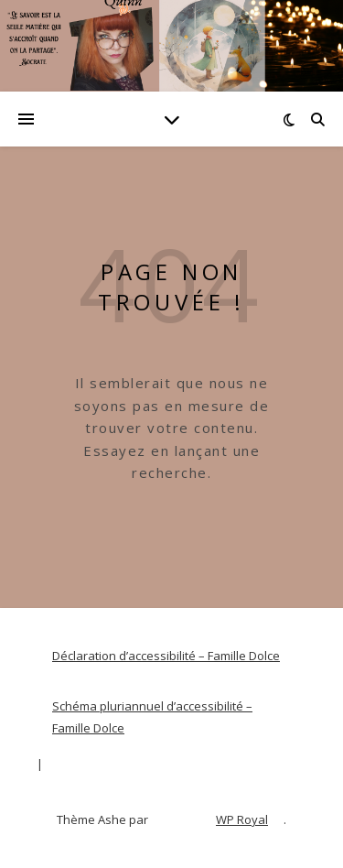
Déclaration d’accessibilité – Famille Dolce (166, 656)
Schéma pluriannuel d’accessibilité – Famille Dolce (152, 717)
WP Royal (242, 819)
